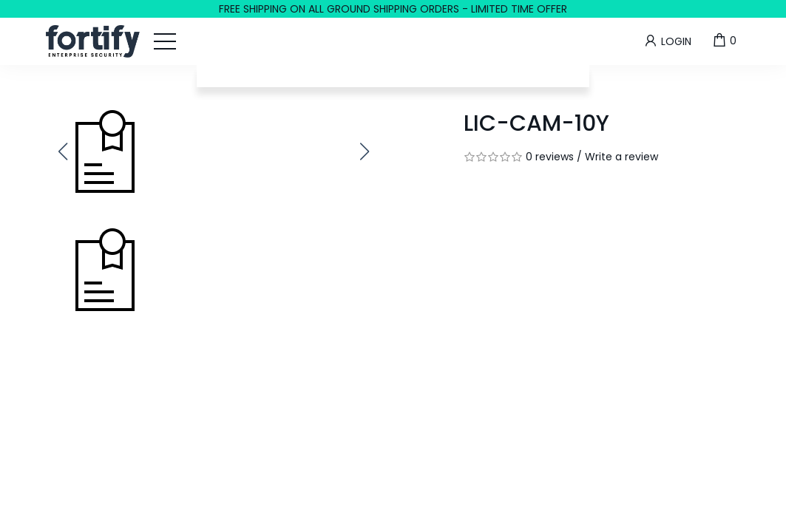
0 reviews (550, 157)
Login (667, 41)
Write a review (621, 157)
